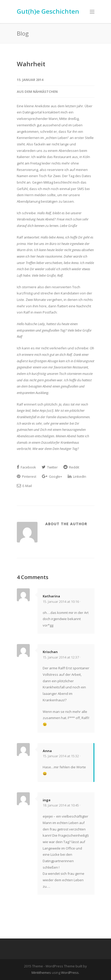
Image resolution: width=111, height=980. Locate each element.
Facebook (26, 467)
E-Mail (24, 486)
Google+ (52, 476)
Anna (47, 751)
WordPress (70, 973)
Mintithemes (41, 973)
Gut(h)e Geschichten (48, 11)
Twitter (50, 467)
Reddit (71, 467)
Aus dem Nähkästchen (37, 92)
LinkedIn (77, 476)
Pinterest (27, 476)
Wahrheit (31, 64)
